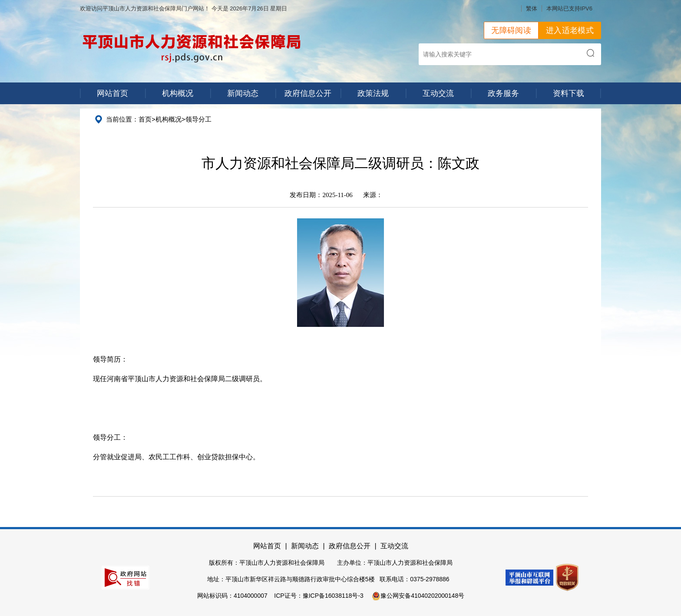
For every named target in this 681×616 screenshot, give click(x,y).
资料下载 (569, 93)
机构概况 (178, 93)
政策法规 (373, 93)
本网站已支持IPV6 (569, 8)
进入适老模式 (570, 30)
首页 (145, 119)
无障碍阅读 (511, 30)
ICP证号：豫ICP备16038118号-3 (319, 596)
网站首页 (112, 93)
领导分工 (198, 119)
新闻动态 (243, 93)
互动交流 (438, 93)
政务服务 (503, 93)
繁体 (532, 8)
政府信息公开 (308, 93)
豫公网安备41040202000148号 (418, 596)
